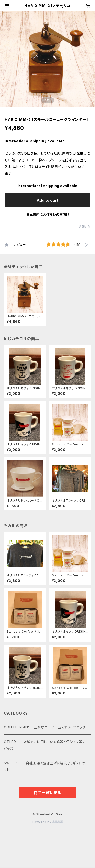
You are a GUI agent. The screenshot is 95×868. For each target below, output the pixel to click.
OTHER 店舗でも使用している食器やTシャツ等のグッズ (45, 745)
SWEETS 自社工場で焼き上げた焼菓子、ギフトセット (44, 766)
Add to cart (47, 200)
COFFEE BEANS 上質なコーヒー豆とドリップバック (45, 727)
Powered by (48, 822)
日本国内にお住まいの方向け (48, 214)
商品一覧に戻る (48, 793)
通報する (84, 226)
